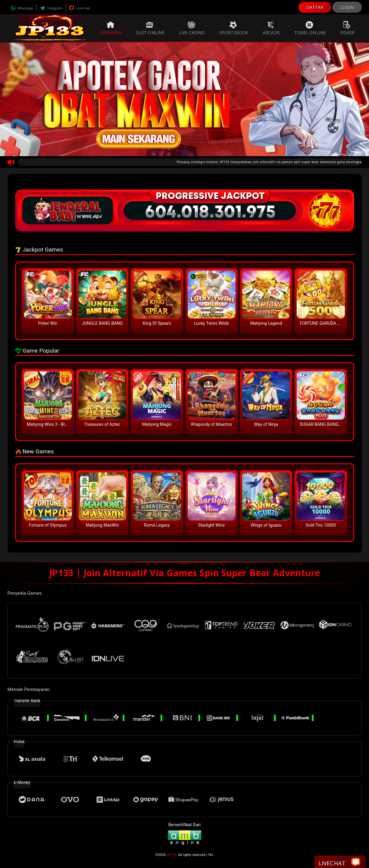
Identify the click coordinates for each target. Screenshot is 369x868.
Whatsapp (22, 8)
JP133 (171, 855)
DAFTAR (315, 7)
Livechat (79, 8)
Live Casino (192, 28)
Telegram (51, 8)
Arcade (271, 28)
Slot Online (150, 28)
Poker (347, 28)
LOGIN (347, 7)
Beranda (111, 28)
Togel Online (310, 28)
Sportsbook (234, 28)
